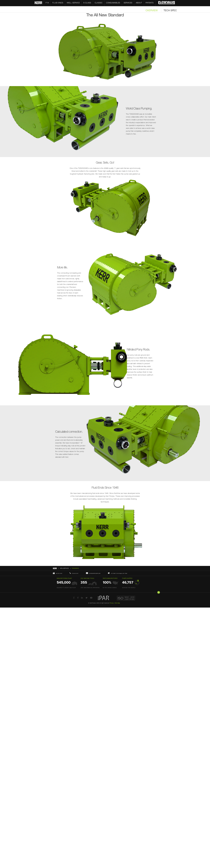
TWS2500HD (75, 568)
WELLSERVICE (64, 568)
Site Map (117, 603)
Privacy (112, 603)
